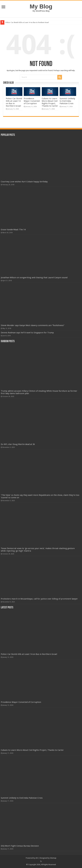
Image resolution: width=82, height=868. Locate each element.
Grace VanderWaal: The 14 (13, 230)
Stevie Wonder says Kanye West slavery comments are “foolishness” (33, 325)
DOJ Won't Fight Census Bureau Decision (20, 846)
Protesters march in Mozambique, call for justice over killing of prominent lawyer (39, 599)
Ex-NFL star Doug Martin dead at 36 (18, 444)
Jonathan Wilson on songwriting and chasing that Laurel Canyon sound (34, 278)
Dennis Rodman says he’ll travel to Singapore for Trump (27, 333)
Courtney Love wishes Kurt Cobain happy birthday (24, 182)
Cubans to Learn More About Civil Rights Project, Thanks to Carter (50, 102)
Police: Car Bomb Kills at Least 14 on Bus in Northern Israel (27, 22)
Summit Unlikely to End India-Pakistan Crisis (67, 101)
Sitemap (53, 858)
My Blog (41, 6)
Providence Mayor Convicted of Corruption (32, 101)
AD (37, 858)
